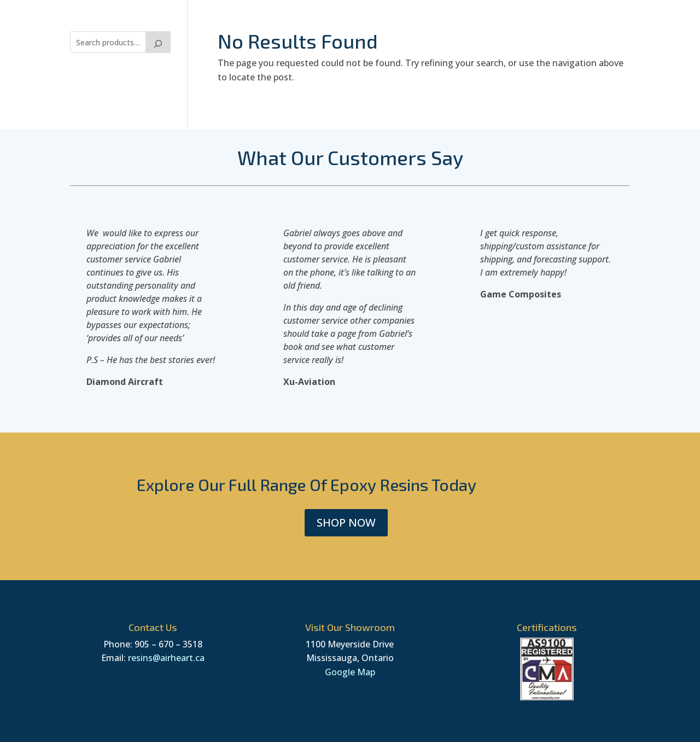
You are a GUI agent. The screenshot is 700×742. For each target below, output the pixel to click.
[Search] (158, 42)
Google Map (350, 672)
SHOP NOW (346, 522)
